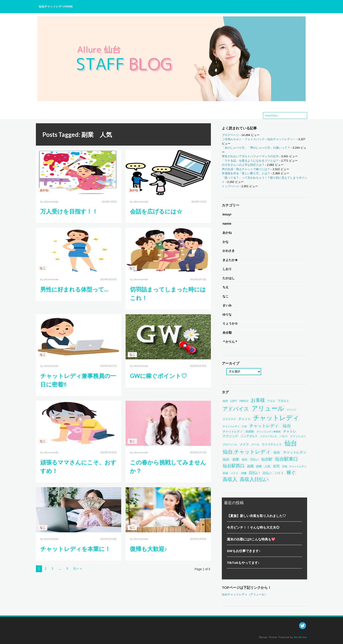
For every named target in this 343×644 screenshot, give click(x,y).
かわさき (229, 251)
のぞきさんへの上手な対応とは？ (243, 165)
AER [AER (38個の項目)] (225, 401)
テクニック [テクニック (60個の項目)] (230, 436)
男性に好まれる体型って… (74, 289)
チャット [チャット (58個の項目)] (245, 419)
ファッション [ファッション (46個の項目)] (298, 436)
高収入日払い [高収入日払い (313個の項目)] (254, 479)
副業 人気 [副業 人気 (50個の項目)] (263, 466)
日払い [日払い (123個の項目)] (254, 473)
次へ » (77, 568)
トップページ (230, 186)
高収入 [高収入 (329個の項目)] (230, 479)
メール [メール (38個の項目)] (255, 445)
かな (226, 242)
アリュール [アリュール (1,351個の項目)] (268, 408)
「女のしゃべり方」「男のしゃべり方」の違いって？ (256, 148)
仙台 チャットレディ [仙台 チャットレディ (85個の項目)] (290, 452)
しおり (227, 269)
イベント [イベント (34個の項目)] (291, 410)
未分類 (227, 333)
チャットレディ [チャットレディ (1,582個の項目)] (276, 418)
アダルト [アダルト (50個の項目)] (283, 401)
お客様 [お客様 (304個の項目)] (258, 400)
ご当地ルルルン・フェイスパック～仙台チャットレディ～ (259, 139)
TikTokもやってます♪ (243, 563)
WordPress (300, 637)
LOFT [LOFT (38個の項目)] (234, 401)
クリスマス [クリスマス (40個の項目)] (229, 419)
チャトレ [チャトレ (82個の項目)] (290, 431)
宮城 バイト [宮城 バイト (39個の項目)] (231, 473)
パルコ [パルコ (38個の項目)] (283, 436)
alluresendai (51, 202)
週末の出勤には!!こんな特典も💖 (251, 539)
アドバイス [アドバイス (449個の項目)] (236, 409)
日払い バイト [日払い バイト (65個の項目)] (273, 473)
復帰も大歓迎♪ (149, 549)
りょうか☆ (230, 323)
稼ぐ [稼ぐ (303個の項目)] (291, 473)
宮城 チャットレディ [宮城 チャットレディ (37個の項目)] (294, 466)
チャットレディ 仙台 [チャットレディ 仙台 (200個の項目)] (270, 426)
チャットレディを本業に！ (75, 549)
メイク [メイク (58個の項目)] (244, 444)
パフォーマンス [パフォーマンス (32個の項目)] (269, 436)
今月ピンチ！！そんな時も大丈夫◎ (253, 527)
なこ (43, 268)
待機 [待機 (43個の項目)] (244, 473)
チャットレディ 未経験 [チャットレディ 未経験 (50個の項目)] (238, 431)
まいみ (227, 305)
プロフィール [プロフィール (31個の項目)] (230, 445)
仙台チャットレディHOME (56, 6)
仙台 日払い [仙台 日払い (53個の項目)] (250, 460)
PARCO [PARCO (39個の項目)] (244, 401)
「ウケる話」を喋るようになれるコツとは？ (250, 161)
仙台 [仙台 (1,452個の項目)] (291, 443)
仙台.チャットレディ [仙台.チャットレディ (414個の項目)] (247, 452)
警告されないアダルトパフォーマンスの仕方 (250, 156)
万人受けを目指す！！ (69, 211)
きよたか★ (230, 260)
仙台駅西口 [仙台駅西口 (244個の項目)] (234, 466)
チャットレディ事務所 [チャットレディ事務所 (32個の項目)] (269, 432)
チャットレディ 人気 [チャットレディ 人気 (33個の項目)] (235, 426)
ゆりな (227, 314)
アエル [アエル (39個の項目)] (271, 401)
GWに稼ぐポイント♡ (158, 376)
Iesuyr (227, 214)
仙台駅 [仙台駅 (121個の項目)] (267, 459)
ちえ (226, 287)
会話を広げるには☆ (156, 211)
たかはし (229, 278)
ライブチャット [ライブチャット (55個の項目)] (272, 444)
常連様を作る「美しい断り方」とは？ (246, 173)
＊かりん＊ (230, 342)
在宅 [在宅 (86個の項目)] (276, 466)
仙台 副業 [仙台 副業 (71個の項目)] (231, 459)
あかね (44, 190)
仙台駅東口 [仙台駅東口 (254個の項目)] (286, 459)
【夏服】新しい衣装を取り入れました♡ (256, 516)
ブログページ (230, 135)
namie (227, 224)
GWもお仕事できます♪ (244, 551)
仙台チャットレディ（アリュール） (245, 594)
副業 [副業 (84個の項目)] (250, 466)
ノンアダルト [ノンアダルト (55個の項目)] (249, 436)
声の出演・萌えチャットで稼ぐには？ (246, 169)
